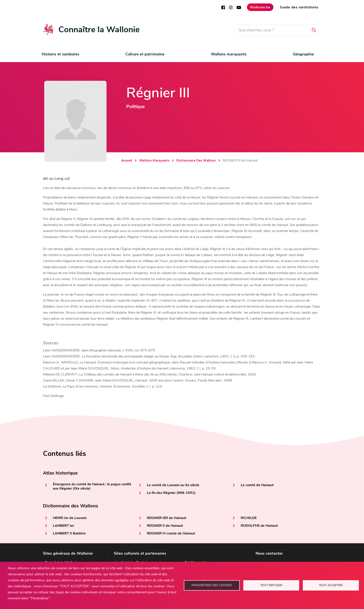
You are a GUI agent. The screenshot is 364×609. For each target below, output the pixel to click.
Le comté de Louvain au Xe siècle (173, 485)
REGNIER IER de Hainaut (167, 518)
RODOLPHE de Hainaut (259, 526)
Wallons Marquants (154, 160)
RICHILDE (249, 518)
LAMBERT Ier (63, 526)
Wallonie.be (260, 7)
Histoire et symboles (60, 54)
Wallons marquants (229, 54)
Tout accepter (331, 585)
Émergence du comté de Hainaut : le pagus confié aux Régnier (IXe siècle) (92, 486)
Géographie (304, 54)
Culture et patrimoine (145, 54)
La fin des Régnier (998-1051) (171, 493)
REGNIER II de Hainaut (165, 526)
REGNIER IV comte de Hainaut (171, 533)
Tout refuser (271, 585)
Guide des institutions (299, 7)
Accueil (127, 160)
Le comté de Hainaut (257, 485)
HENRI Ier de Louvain (70, 518)
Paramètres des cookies (212, 585)
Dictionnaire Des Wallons (196, 160)
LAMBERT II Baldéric (69, 533)
